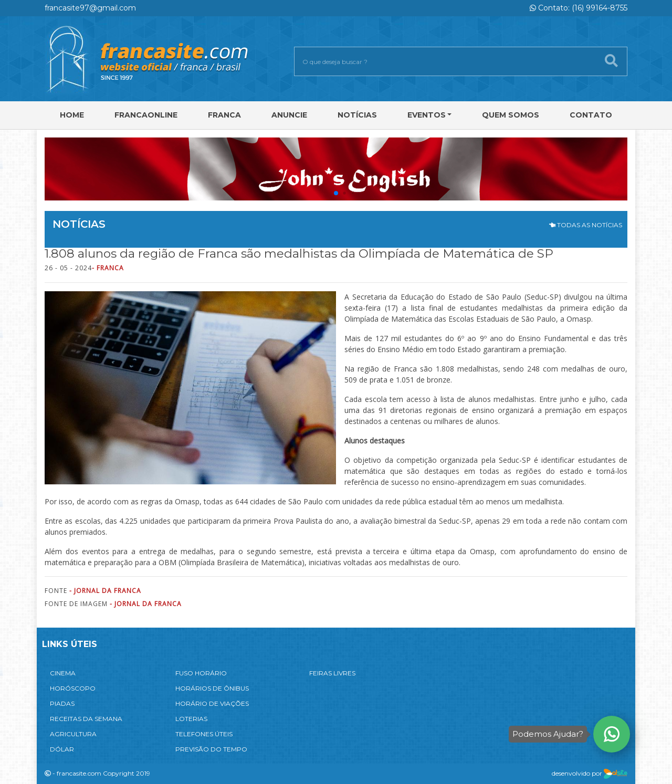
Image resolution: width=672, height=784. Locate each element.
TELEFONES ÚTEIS (204, 734)
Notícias (357, 115)
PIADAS (62, 703)
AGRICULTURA (73, 734)
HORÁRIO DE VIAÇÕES (212, 703)
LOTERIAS (191, 719)
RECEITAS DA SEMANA (86, 719)
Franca (224, 115)
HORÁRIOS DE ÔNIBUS (212, 688)
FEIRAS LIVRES (332, 673)
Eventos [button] (427, 115)
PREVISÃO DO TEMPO (211, 749)
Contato (591, 115)
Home (72, 115)
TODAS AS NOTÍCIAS (586, 225)
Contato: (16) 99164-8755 (579, 8)
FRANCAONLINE (146, 115)
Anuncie (289, 115)
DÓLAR (62, 749)
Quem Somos (511, 115)
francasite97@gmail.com (90, 8)
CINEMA (63, 673)
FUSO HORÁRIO (201, 673)
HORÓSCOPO (73, 688)
